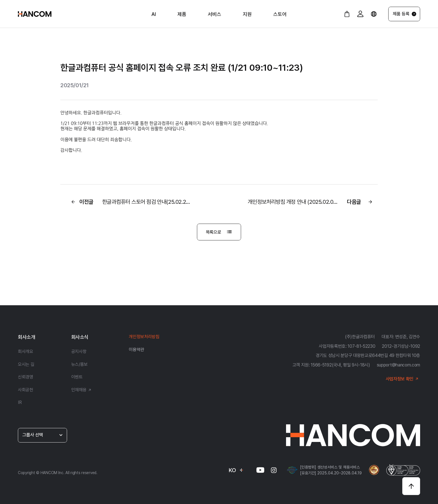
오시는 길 (26, 364)
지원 (247, 14)
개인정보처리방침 (144, 337)
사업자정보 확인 (403, 379)
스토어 (280, 14)
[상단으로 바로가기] (411, 486)
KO (236, 470)
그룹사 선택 (43, 435)
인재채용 (82, 390)
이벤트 (77, 377)
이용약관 (136, 350)
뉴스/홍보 (79, 364)
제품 (182, 14)
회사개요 (26, 352)
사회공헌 (26, 390)
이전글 (129, 202)
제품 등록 (404, 14)
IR (20, 402)
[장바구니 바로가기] (347, 14)
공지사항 (79, 352)
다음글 (311, 202)
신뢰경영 (26, 377)
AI (154, 14)
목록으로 (220, 232)
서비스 (215, 14)
